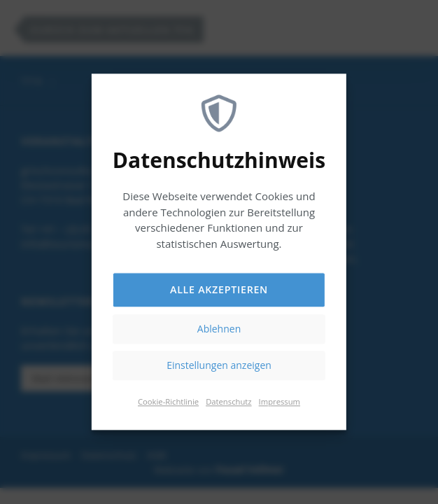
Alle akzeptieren (219, 290)
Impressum (280, 402)
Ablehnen (219, 329)
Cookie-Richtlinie (168, 402)
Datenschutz (228, 402)
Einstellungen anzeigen (219, 366)
